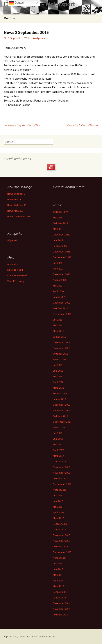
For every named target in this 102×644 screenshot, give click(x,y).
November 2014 (62, 609)
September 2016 (62, 484)
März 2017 (58, 456)
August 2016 (60, 490)
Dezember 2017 (62, 405)
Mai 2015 (58, 575)
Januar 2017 (59, 461)
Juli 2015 (58, 563)
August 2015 (60, 558)
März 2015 (58, 586)
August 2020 (60, 280)
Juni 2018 (58, 371)
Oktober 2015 (60, 546)
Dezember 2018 (62, 342)
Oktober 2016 (60, 478)
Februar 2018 (60, 393)
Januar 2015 (59, 598)
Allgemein (41, 38)
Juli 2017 (58, 433)
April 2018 (58, 382)
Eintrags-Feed (15, 270)
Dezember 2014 (62, 603)
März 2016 (58, 518)
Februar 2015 (60, 592)
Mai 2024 (58, 218)
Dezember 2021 (62, 252)
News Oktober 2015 (82, 125)
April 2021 (58, 269)
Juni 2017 (58, 439)
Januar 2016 (59, 529)
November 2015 (62, 541)
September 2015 (62, 552)
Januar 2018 (59, 399)
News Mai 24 (14, 199)
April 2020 (58, 291)
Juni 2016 (58, 501)
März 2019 (58, 331)
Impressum (10, 636)
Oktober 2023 (60, 223)
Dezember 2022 (62, 235)
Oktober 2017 (60, 416)
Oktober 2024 (60, 212)
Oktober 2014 (60, 615)
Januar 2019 (59, 337)
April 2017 (58, 450)
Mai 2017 (58, 444)
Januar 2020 (59, 297)
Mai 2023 (58, 229)
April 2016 (58, 512)
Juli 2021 (58, 263)
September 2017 (62, 422)
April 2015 (58, 581)
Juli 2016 (58, 495)
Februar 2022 (60, 246)
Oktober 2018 (60, 354)
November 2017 (62, 410)
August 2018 (60, 359)
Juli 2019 (58, 320)
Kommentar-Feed (17, 275)
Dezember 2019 (62, 303)
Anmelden (13, 264)
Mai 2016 (58, 507)
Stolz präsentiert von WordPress (38, 636)
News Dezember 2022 (19, 216)
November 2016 (62, 473)
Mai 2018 (58, 376)
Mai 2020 (58, 286)
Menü (8, 18)
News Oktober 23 (17, 205)
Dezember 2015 (62, 535)
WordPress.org (16, 281)
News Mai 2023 (15, 211)
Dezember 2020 (62, 274)
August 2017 (60, 427)
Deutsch (17, 3)
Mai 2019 (58, 325)
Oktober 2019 (60, 308)
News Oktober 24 (17, 194)
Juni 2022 (58, 240)
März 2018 (58, 388)
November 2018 (62, 348)
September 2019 (62, 314)
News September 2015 (22, 125)
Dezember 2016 (62, 467)
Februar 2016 (60, 524)
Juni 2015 (58, 569)
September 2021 (62, 257)
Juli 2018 (58, 365)
